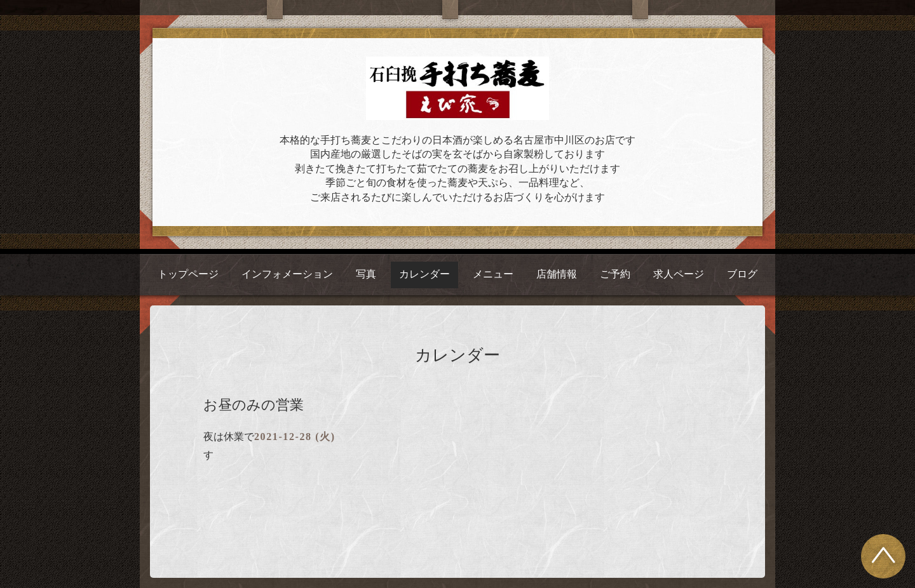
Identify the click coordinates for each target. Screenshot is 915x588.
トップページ (188, 274)
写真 (366, 274)
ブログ (742, 274)
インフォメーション (287, 274)
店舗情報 (557, 274)
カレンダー (424, 274)
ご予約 (615, 274)
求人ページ (679, 274)
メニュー (493, 274)
